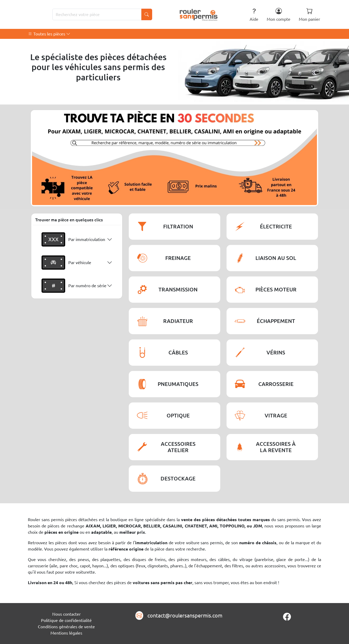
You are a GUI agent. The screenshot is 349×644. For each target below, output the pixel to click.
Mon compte (279, 15)
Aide (254, 15)
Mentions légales (66, 633)
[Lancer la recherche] (147, 14)
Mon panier (309, 15)
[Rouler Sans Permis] (199, 14)
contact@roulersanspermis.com (185, 616)
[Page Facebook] (287, 617)
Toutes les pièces (49, 34)
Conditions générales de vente (66, 627)
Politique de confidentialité (66, 620)
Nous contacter (66, 614)
